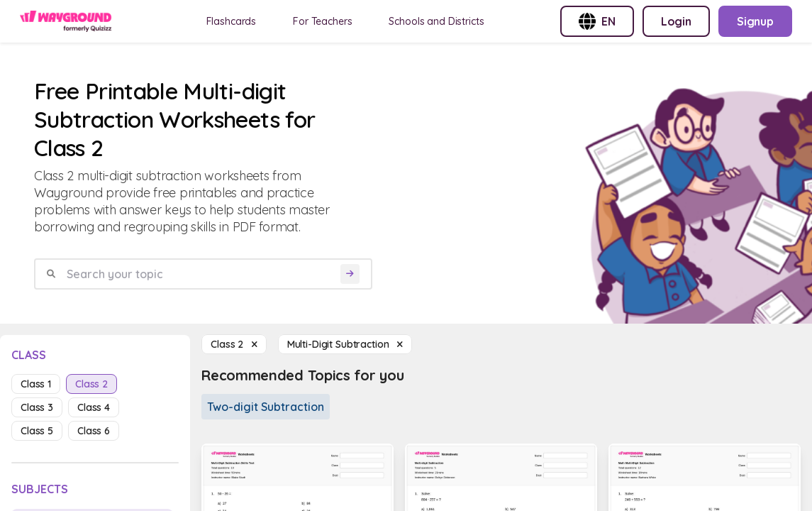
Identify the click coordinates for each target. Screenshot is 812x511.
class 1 (36, 384)
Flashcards (232, 21)
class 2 (91, 384)
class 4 (94, 407)
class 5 (37, 431)
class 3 (37, 407)
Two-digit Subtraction (266, 407)
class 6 (94, 431)
